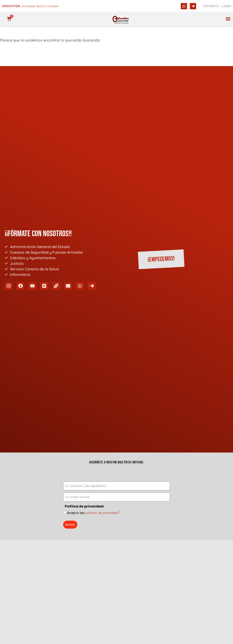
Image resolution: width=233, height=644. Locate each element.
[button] (228, 19)
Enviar (70, 525)
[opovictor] (121, 19)
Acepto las (94, 513)
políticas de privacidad (102, 513)
